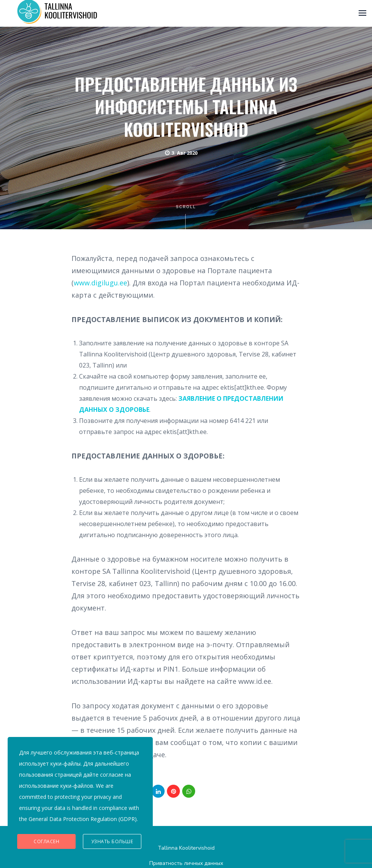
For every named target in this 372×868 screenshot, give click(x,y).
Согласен (46, 841)
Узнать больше (112, 841)
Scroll (186, 217)
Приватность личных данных (186, 863)
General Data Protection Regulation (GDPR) (83, 819)
